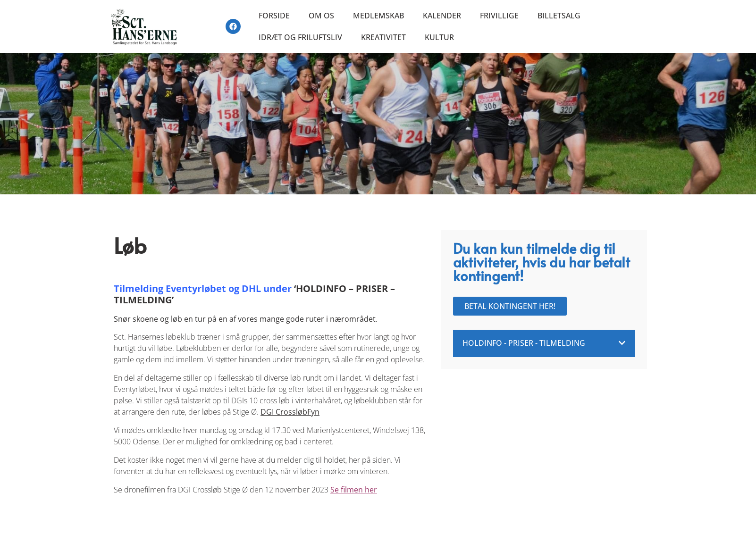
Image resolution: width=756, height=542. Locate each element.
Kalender (442, 16)
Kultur (439, 37)
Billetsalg (559, 16)
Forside (274, 16)
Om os (321, 16)
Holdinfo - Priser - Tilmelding (524, 343)
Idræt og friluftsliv (300, 37)
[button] (544, 343)
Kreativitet (383, 37)
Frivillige (499, 16)
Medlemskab (378, 16)
